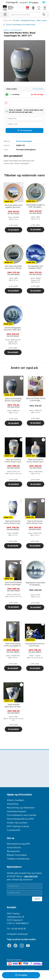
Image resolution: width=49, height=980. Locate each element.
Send (37, 899)
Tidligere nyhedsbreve (18, 859)
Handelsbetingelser (17, 811)
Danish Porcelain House (11, 8)
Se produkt (13, 230)
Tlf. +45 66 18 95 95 (16, 929)
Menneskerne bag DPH (18, 844)
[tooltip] (13, 206)
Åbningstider (13, 851)
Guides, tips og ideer (17, 823)
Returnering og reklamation (21, 808)
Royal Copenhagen (24, 141)
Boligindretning (28, 21)
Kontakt (12, 907)
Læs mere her (31, 876)
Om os (11, 838)
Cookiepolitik (14, 830)
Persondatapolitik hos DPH (20, 819)
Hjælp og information (19, 795)
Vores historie (14, 848)
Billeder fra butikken (17, 855)
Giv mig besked (24, 130)
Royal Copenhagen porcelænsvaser (21, 25)
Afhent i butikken (15, 800)
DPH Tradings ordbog (18, 826)
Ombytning (13, 804)
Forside (16, 21)
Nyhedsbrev (14, 867)
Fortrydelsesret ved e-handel (22, 815)
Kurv (45, 8)
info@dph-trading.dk (17, 934)
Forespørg (21, 975)
